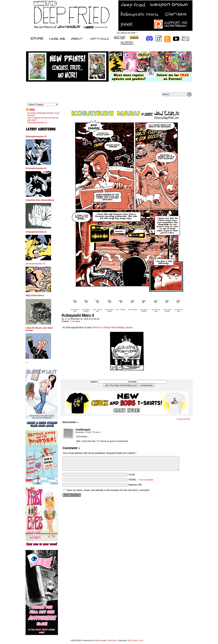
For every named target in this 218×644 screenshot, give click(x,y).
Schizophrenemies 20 (35, 264)
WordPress (97, 640)
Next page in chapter (144, 310)
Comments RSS (183, 419)
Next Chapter (133, 310)
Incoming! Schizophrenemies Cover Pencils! (43, 114)
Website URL (135, 485)
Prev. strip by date (97, 310)
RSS (32, 110)
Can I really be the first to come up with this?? (43, 119)
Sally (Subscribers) (35, 295)
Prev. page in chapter (110, 310)
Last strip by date (179, 310)
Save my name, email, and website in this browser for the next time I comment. (108, 490)
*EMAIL (141, 480)
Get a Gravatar (146, 480)
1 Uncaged (75, 321)
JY (66, 319)
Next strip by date (156, 310)
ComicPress (111, 640)
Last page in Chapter (167, 310)
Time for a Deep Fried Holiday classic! (113, 327)
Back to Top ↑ (138, 640)
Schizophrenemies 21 (36, 232)
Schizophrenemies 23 (37, 123)
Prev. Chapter (121, 310)
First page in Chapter (86, 310)
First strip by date (75, 310)
